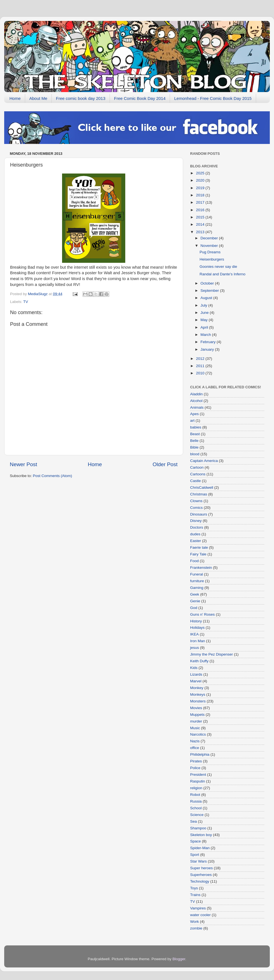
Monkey (197, 688)
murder (196, 721)
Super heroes (201, 868)
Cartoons (198, 474)
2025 (201, 173)
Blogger (179, 959)
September (210, 291)
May (205, 320)
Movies (196, 708)
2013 (201, 232)
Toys (194, 888)
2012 (201, 359)
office (195, 748)
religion (196, 788)
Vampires (198, 908)
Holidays (197, 628)
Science (197, 815)
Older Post (165, 464)
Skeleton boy (201, 835)
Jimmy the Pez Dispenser (212, 654)
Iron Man (198, 641)
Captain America (204, 461)
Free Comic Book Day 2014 (140, 98)
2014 (201, 224)
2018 (201, 195)
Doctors (197, 527)
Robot (195, 795)
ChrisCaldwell (202, 487)
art (192, 421)
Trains (195, 895)
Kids (194, 668)
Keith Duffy (199, 661)
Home (15, 98)
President (198, 775)
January (208, 349)
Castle (195, 481)
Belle (194, 441)
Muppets (197, 715)
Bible (194, 447)
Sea (193, 821)
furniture (197, 581)
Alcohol (196, 401)
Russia (196, 801)
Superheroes (201, 875)
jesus (195, 648)
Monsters (198, 701)
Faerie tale (199, 547)
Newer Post (23, 464)
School (196, 808)
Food (194, 561)
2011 (201, 366)
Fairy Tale (198, 554)
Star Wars (199, 861)
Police (195, 768)
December (210, 238)
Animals (197, 407)
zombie (196, 928)
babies (196, 427)
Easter (196, 541)
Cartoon (197, 467)
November (210, 246)
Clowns (196, 501)
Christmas (199, 494)
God (194, 608)
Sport (195, 855)
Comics (196, 508)
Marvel (196, 681)
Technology (200, 881)
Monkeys (198, 694)
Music (195, 728)
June (205, 313)
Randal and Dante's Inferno (223, 274)
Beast (195, 434)
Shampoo (198, 828)
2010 (201, 373)
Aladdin (196, 394)
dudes (195, 534)
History (196, 621)
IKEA (194, 634)
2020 (201, 180)
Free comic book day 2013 (81, 98)
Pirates (196, 761)
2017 (201, 202)
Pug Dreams (210, 252)
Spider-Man (200, 848)
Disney (196, 521)
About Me (38, 98)
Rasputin (198, 781)
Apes (194, 414)
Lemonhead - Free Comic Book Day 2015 (213, 98)
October (208, 283)
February (209, 342)
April (205, 327)
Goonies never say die (218, 267)
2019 (201, 188)
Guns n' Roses (202, 614)
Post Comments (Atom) (53, 476)
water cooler (200, 915)
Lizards (196, 674)
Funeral (197, 574)
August (207, 298)
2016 (201, 210)
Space (195, 841)
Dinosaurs (199, 514)
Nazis (195, 741)
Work (194, 922)
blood (195, 454)
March (206, 335)
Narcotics (198, 734)
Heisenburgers (212, 259)
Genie (195, 601)
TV (26, 302)
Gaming (197, 588)
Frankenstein (201, 568)
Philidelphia (200, 754)
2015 (201, 217)
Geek (195, 594)
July (204, 305)
